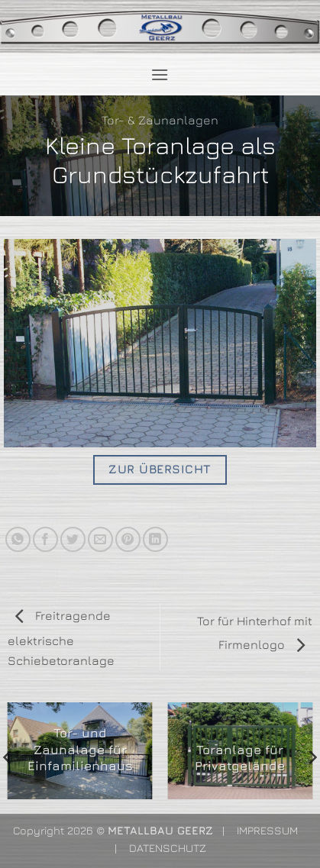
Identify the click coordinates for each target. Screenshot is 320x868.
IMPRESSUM (267, 830)
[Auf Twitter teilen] (73, 539)
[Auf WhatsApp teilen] (18, 539)
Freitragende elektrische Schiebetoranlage (61, 638)
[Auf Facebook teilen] (45, 539)
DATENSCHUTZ (168, 848)
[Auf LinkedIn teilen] (155, 539)
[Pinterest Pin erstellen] (128, 539)
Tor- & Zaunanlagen (160, 120)
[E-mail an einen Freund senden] (100, 539)
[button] (160, 74)
